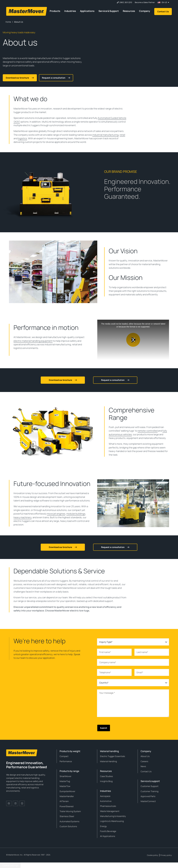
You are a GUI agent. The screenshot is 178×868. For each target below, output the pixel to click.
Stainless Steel (67, 816)
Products (55, 11)
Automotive (106, 801)
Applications (87, 11)
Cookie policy (153, 855)
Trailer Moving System (70, 811)
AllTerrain (64, 801)
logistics (22, 138)
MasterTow (65, 786)
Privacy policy (166, 855)
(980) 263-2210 (126, 2)
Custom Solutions (68, 826)
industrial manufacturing (105, 135)
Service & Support (109, 11)
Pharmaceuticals (108, 806)
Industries (70, 11)
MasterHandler (67, 796)
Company (145, 11)
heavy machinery (22, 517)
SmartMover (65, 776)
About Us (145, 756)
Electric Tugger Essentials (113, 756)
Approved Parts (148, 796)
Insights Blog (106, 781)
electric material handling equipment (33, 341)
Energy (103, 826)
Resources (129, 11)
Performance (66, 761)
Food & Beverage (108, 831)
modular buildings (76, 514)
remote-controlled (148, 431)
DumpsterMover (67, 791)
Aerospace (105, 796)
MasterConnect (148, 801)
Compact (64, 756)
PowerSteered (67, 806)
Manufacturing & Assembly (113, 816)
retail (122, 135)
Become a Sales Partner (145, 2)
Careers (144, 761)
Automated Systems (69, 821)
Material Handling (108, 761)
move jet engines (56, 514)
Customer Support (150, 786)
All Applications (108, 836)
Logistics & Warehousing (112, 821)
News (143, 766)
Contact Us (163, 12)
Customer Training (150, 791)
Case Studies (106, 776)
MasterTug (65, 781)
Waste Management (110, 811)
